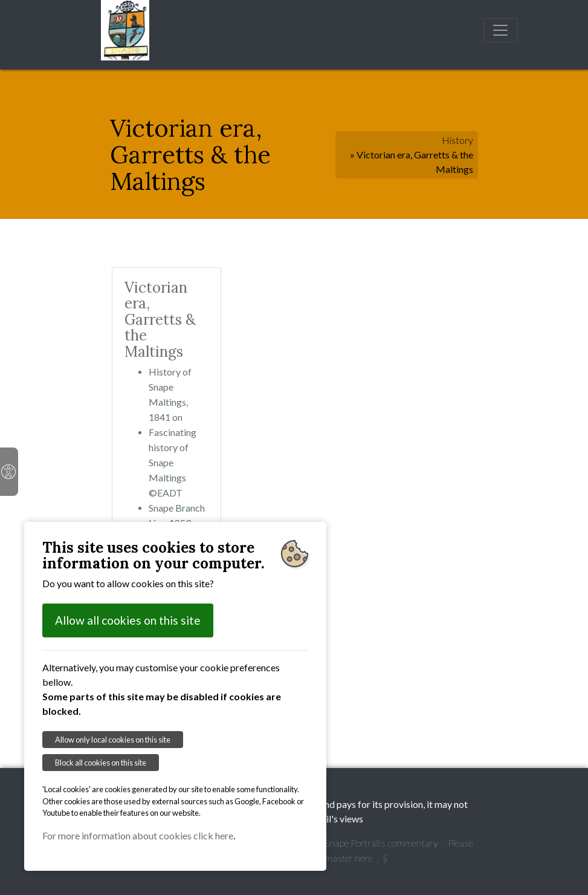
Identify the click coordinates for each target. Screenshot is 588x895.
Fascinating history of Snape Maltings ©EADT (173, 462)
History (457, 140)
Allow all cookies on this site (128, 620)
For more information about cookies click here (138, 835)
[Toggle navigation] (500, 30)
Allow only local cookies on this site (113, 740)
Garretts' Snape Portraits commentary (362, 843)
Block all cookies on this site (101, 763)
